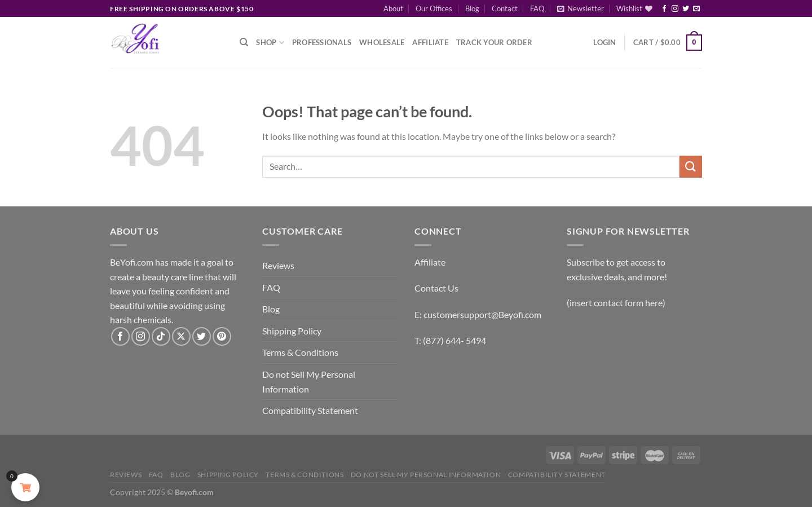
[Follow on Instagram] (675, 9)
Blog (472, 8)
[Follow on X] (181, 336)
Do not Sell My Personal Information (309, 382)
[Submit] (691, 167)
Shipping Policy (292, 331)
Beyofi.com (194, 492)
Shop (270, 43)
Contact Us (436, 288)
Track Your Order (494, 42)
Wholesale (382, 42)
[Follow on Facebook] (664, 9)
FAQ (537, 8)
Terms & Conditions (300, 352)
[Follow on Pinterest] (222, 336)
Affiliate (430, 42)
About (393, 8)
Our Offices (434, 8)
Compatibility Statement (310, 410)
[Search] (244, 42)
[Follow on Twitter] (686, 9)
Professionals (322, 42)
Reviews (278, 265)
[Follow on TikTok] (161, 336)
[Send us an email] (696, 9)
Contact (505, 8)
